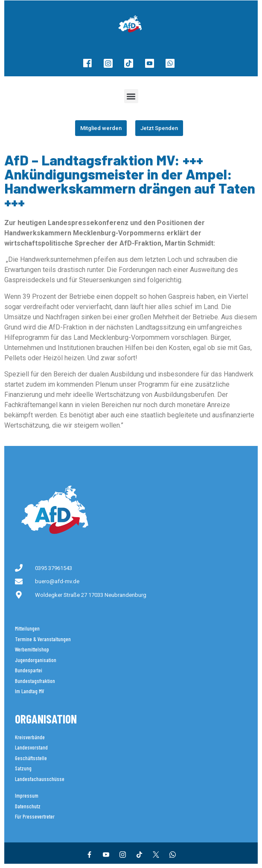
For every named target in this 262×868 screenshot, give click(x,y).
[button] (131, 96)
